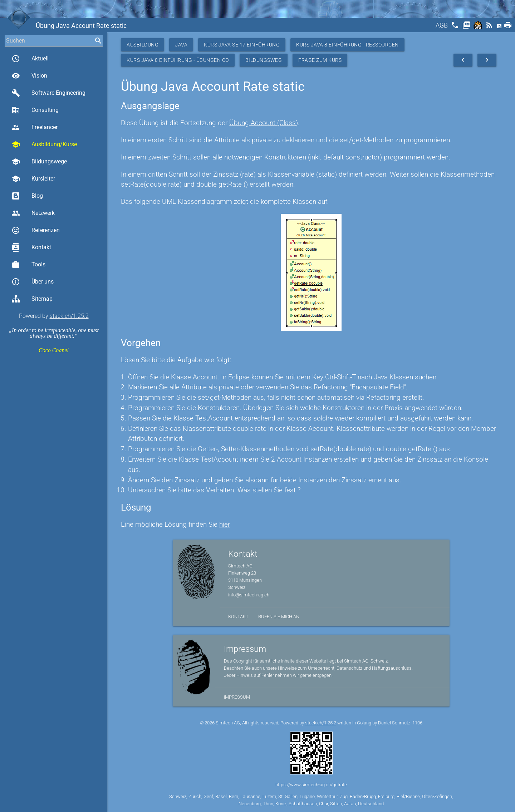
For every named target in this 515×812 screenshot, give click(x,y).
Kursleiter (33, 179)
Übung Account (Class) (264, 123)
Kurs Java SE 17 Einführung (242, 45)
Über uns (33, 282)
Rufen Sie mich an (279, 617)
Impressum (237, 697)
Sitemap (32, 299)
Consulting (35, 110)
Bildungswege (39, 162)
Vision (29, 76)
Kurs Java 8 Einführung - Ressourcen (347, 45)
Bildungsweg (264, 60)
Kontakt (31, 247)
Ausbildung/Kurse (44, 144)
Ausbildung (143, 45)
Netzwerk (33, 213)
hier (225, 524)
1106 (417, 723)
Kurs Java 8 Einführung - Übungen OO (178, 60)
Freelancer (35, 127)
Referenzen (36, 230)
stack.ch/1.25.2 (69, 316)
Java (181, 45)
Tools (28, 265)
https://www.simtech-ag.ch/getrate (311, 785)
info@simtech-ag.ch (249, 595)
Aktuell (30, 59)
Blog (27, 196)
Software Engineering (48, 93)
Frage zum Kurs (320, 60)
